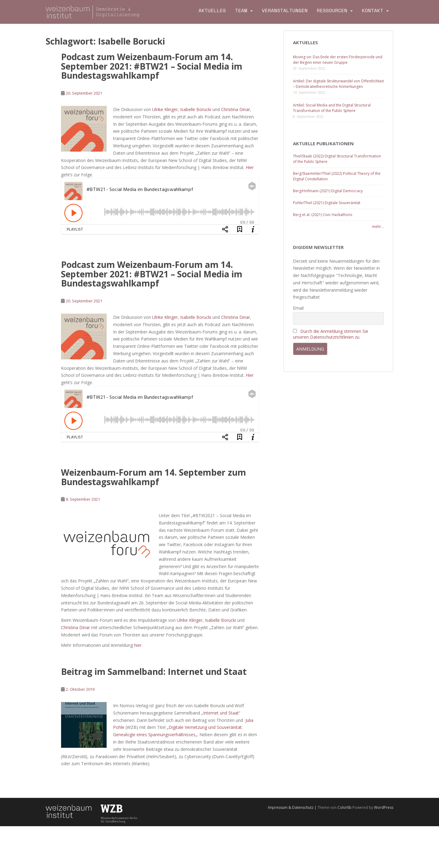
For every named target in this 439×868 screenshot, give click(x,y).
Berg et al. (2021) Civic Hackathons (323, 215)
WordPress (384, 807)
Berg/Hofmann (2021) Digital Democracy (328, 191)
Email (298, 308)
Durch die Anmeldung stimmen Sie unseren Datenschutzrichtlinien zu (331, 334)
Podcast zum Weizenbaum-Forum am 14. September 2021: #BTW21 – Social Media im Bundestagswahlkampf (152, 66)
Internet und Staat (221, 713)
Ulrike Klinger (165, 109)
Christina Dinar (236, 109)
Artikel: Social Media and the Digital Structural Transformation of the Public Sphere (332, 108)
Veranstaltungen (285, 11)
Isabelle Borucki (196, 109)
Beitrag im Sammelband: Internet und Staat (154, 672)
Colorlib (344, 807)
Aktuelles (212, 11)
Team (241, 11)
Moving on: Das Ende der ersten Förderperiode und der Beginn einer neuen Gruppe (338, 60)
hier (138, 645)
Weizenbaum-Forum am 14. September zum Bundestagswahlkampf (153, 477)
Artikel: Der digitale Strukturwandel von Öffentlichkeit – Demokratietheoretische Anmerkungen (338, 84)
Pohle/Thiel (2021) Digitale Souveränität (327, 203)
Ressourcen (332, 11)
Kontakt (373, 11)
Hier (250, 167)
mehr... (378, 227)
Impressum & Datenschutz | (293, 807)
